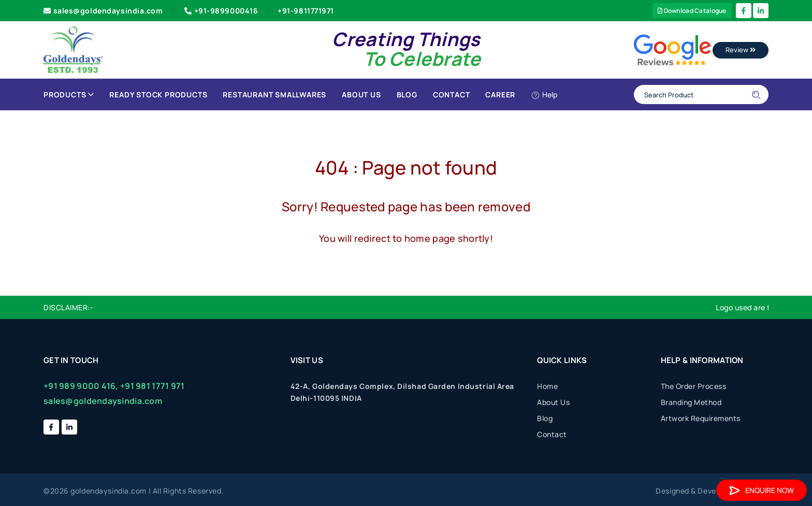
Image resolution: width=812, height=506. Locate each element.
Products (69, 95)
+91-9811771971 (306, 11)
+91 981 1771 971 (152, 386)
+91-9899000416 (220, 11)
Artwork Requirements (701, 418)
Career (500, 95)
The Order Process (694, 386)
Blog (407, 95)
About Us (361, 95)
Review (741, 50)
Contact (452, 95)
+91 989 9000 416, (81, 386)
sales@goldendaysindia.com (103, 11)
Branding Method (691, 402)
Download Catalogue (692, 11)
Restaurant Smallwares (274, 95)
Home (547, 386)
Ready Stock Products (158, 95)
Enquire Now (762, 490)
